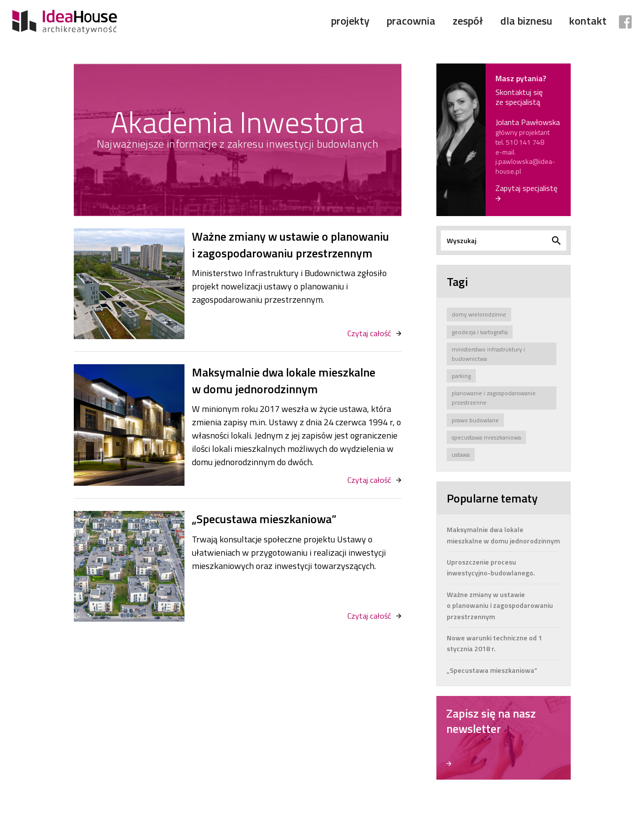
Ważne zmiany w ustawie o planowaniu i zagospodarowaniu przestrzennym (291, 245)
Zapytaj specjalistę (526, 189)
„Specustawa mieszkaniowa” (264, 519)
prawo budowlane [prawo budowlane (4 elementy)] (475, 420)
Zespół (468, 21)
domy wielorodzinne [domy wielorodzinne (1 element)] (479, 314)
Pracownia (411, 21)
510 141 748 (525, 142)
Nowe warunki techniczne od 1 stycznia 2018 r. (494, 643)
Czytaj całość (369, 333)
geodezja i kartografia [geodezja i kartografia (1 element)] (480, 332)
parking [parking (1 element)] (461, 376)
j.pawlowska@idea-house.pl (525, 166)
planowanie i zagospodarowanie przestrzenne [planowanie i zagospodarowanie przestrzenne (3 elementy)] (494, 398)
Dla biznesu (526, 21)
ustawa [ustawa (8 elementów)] (461, 455)
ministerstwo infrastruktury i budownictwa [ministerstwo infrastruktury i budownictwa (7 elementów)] (488, 354)
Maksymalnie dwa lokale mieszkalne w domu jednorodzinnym (284, 381)
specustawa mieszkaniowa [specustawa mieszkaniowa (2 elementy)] (486, 437)
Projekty (350, 21)
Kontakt (588, 21)
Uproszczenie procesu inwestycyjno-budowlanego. (491, 567)
